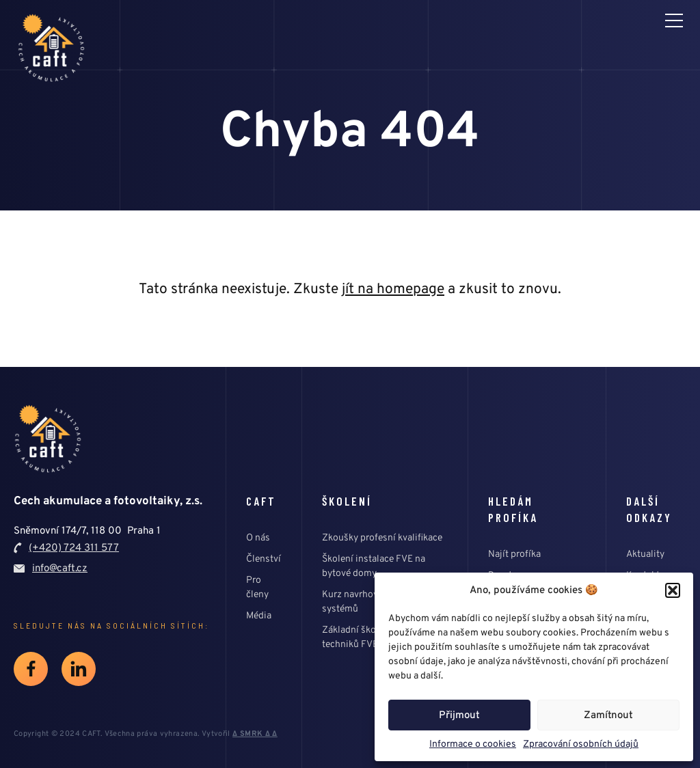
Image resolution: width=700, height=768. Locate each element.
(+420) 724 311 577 (74, 548)
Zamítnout (608, 715)
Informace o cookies (473, 744)
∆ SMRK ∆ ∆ (255, 733)
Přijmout (459, 715)
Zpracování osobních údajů (581, 744)
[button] (673, 590)
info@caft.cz (60, 568)
